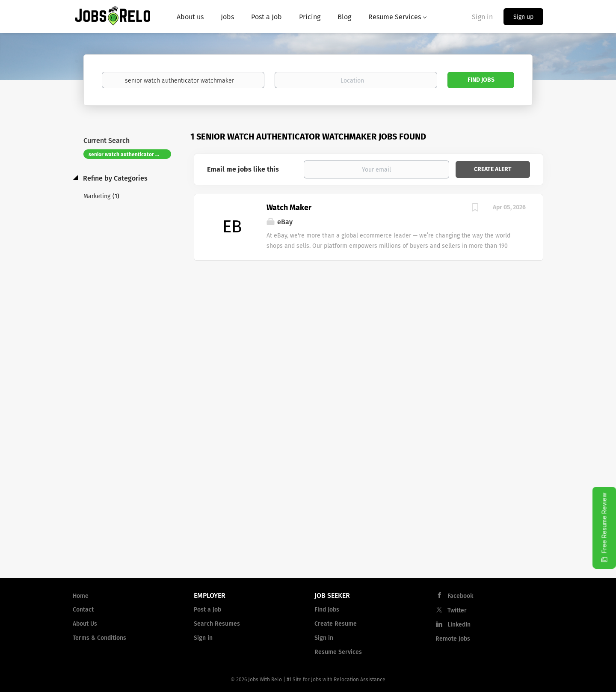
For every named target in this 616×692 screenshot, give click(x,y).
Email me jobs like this (243, 169)
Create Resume (336, 624)
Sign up (523, 17)
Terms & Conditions (99, 638)
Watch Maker (289, 208)
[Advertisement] (369, 329)
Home (81, 596)
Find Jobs (481, 80)
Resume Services (338, 652)
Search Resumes (217, 624)
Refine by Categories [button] (114, 178)
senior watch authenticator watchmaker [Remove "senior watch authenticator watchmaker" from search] (130, 154)
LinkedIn (459, 625)
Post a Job (207, 610)
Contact (83, 610)
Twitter (457, 610)
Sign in (482, 17)
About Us (85, 624)
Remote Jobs (453, 639)
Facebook (460, 596)
